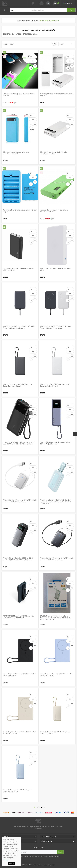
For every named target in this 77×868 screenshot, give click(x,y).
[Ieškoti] (49, 10)
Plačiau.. (6, 860)
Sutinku (12, 863)
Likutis (66, 44)
